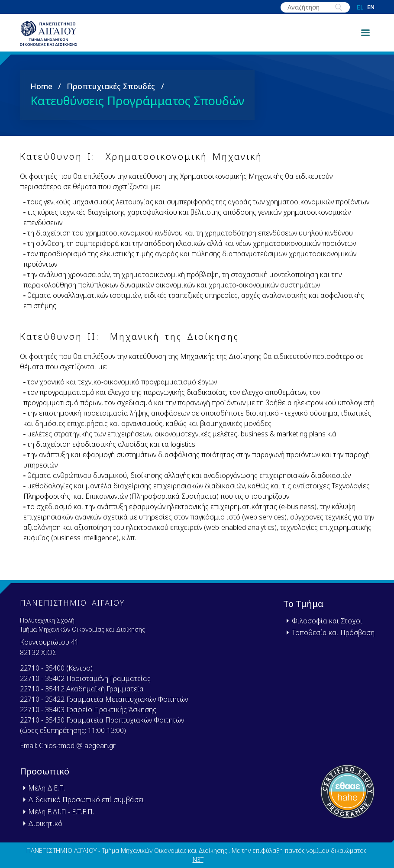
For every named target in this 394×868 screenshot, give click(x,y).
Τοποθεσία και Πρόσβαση (333, 632)
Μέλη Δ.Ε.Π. (47, 788)
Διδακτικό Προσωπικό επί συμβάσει (86, 800)
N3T (198, 860)
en (371, 8)
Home (41, 95)
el (360, 7)
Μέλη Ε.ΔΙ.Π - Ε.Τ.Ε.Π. (61, 812)
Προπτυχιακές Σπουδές (111, 95)
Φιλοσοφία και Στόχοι (327, 621)
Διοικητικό (45, 823)
